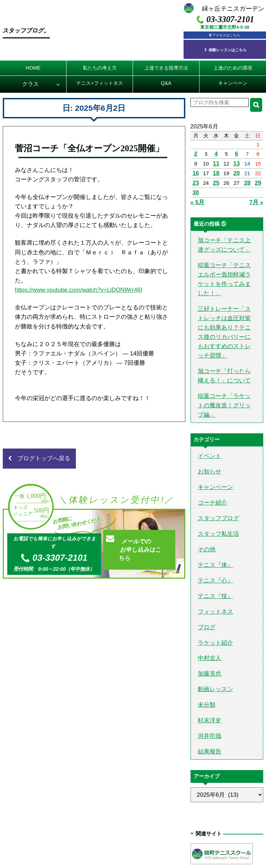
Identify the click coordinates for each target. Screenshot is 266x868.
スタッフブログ (215, 457)
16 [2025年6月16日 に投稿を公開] (196, 166)
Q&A (166, 79)
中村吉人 (207, 584)
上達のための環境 (233, 62)
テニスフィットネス (100, 79)
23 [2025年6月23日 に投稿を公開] (196, 175)
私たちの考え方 (100, 62)
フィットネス (213, 542)
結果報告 (207, 669)
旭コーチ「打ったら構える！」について (226, 334)
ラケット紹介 (213, 570)
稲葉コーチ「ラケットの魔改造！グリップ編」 (226, 357)
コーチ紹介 (210, 443)
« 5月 (197, 192)
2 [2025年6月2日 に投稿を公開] (196, 148)
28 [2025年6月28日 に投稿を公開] (248, 175)
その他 (205, 485)
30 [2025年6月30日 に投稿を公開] (196, 184)
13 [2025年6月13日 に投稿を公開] (237, 157)
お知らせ (207, 415)
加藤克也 (207, 598)
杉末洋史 (207, 640)
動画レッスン (213, 612)
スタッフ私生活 (215, 471)
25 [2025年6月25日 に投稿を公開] (216, 175)
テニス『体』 (213, 500)
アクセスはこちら (227, 34)
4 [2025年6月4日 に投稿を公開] (217, 148)
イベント (207, 401)
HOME (33, 62)
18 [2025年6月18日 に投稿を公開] (216, 166)
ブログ (205, 556)
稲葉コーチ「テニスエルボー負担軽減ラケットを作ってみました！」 (226, 260)
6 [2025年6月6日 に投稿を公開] (237, 148)
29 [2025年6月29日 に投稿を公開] (258, 175)
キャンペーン (233, 79)
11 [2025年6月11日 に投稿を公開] (216, 157)
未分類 (205, 627)
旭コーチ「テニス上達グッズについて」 (226, 233)
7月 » (257, 192)
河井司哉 (207, 655)
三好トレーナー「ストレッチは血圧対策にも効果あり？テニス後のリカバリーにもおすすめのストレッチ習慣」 (226, 299)
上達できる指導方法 (166, 62)
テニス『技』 (213, 528)
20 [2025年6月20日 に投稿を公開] (237, 166)
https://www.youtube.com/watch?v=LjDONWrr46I (79, 304)
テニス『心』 (213, 514)
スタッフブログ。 (41, 26)
